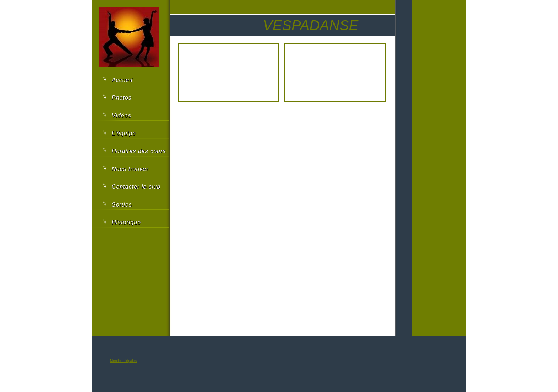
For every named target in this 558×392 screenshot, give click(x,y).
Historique (126, 222)
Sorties (122, 205)
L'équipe (124, 133)
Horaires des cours (139, 151)
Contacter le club (136, 187)
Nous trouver (130, 169)
